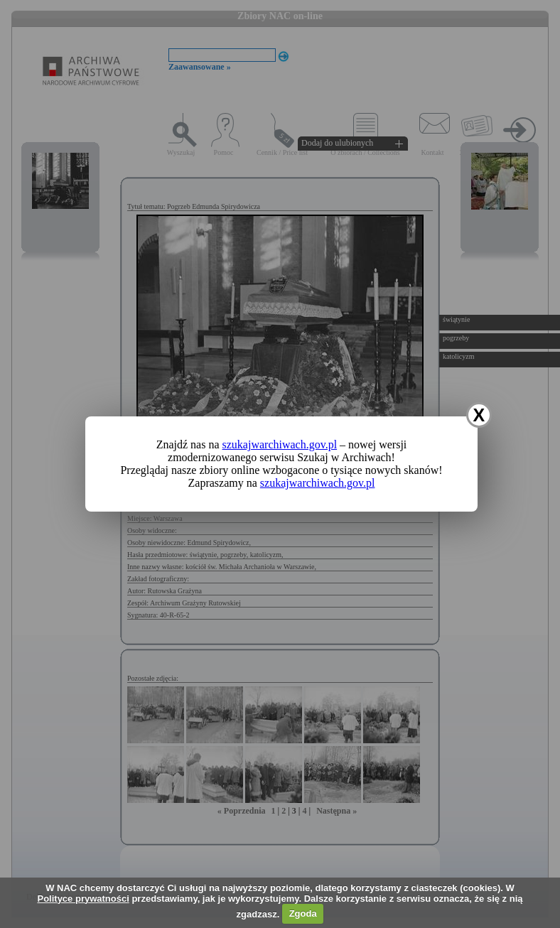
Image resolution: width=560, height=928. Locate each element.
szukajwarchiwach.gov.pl (280, 444)
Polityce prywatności (83, 899)
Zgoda (303, 913)
